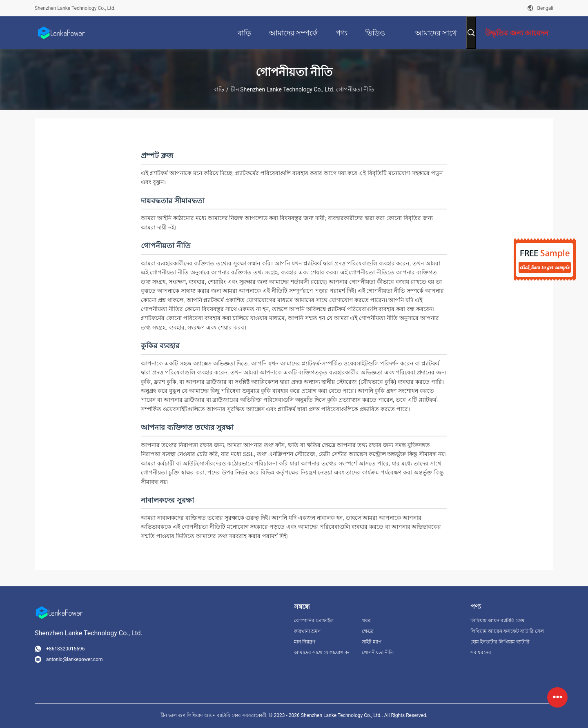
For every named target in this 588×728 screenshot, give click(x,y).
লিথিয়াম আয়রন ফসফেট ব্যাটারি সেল (507, 631)
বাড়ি (219, 89)
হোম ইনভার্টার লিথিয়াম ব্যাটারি (500, 642)
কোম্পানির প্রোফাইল (314, 621)
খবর (366, 621)
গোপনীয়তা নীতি (378, 652)
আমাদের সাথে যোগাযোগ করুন (321, 652)
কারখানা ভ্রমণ (307, 631)
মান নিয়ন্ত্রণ (305, 642)
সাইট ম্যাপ (372, 642)
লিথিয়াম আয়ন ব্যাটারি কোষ (498, 621)
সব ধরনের (481, 652)
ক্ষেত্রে (368, 631)
